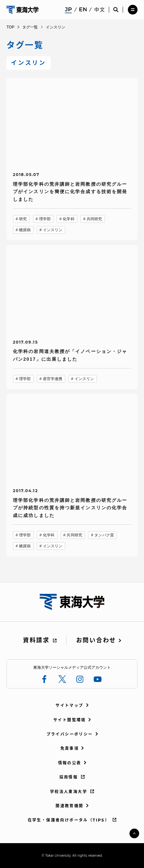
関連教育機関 (69, 806)
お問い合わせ (96, 640)
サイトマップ (69, 705)
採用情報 (69, 777)
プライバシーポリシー (70, 734)
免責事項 (70, 748)
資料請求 (36, 640)
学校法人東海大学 (69, 792)
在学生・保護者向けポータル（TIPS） (69, 820)
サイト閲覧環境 (70, 720)
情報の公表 (70, 763)
